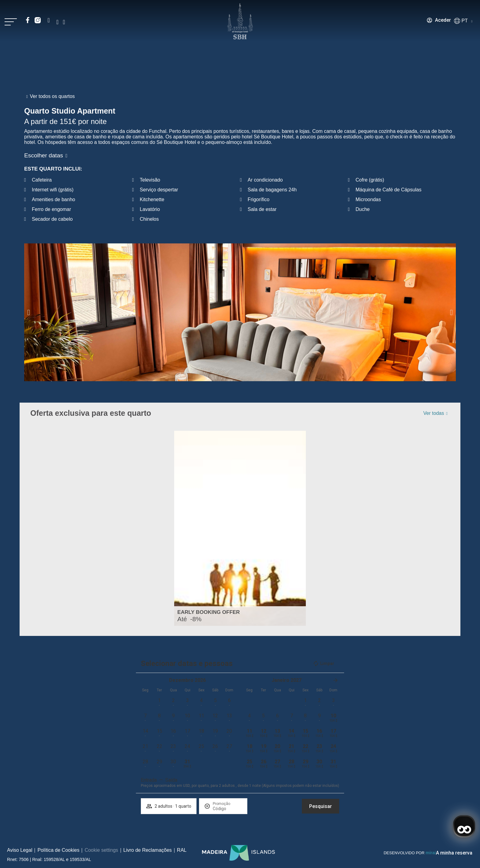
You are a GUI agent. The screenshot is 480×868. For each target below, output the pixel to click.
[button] (29, 312)
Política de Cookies (58, 850)
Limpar (324, 663)
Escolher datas (44, 155)
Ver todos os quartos (52, 96)
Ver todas (434, 413)
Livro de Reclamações (148, 850)
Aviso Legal (20, 850)
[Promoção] (227, 809)
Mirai (431, 853)
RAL (182, 850)
